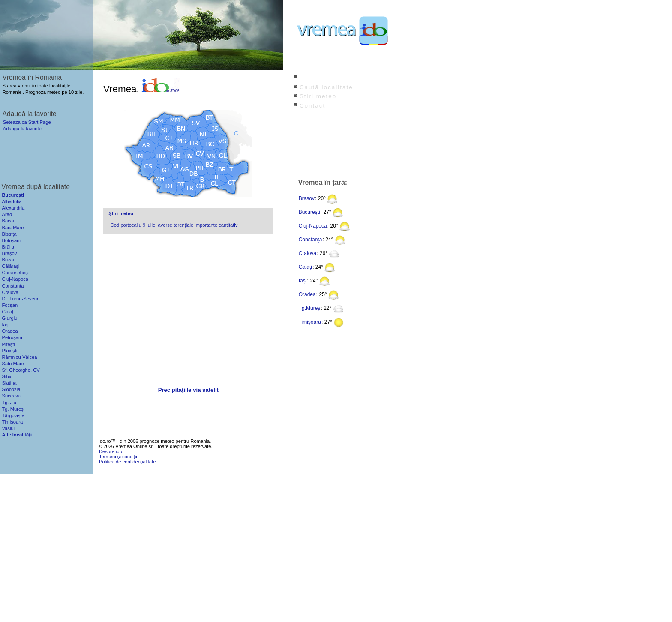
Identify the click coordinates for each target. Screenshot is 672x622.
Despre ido (111, 451)
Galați (305, 267)
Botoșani (11, 240)
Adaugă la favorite (22, 129)
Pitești (8, 344)
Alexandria (13, 208)
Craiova (307, 253)
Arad (7, 214)
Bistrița (9, 234)
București (309, 212)
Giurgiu (9, 318)
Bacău (9, 221)
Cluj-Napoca (313, 226)
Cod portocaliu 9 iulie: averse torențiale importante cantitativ (174, 225)
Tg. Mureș (12, 409)
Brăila (8, 247)
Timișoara (310, 322)
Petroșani (12, 337)
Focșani (10, 305)
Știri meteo (121, 213)
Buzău (9, 260)
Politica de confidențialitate (127, 462)
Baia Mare (13, 228)
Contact (312, 106)
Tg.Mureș (310, 308)
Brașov (307, 198)
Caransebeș (15, 273)
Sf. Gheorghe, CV (21, 370)
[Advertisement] (188, 311)
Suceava (11, 396)
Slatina (9, 383)
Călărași (10, 266)
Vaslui (8, 428)
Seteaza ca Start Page (27, 122)
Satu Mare (13, 364)
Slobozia (11, 389)
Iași (303, 281)
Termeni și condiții (118, 457)
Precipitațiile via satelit (188, 390)
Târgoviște (13, 415)
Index (309, 78)
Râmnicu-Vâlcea (19, 357)
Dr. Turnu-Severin (21, 299)
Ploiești (9, 351)
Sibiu (7, 376)
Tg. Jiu (9, 403)
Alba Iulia (12, 201)
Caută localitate (326, 87)
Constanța (310, 240)
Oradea (307, 294)
